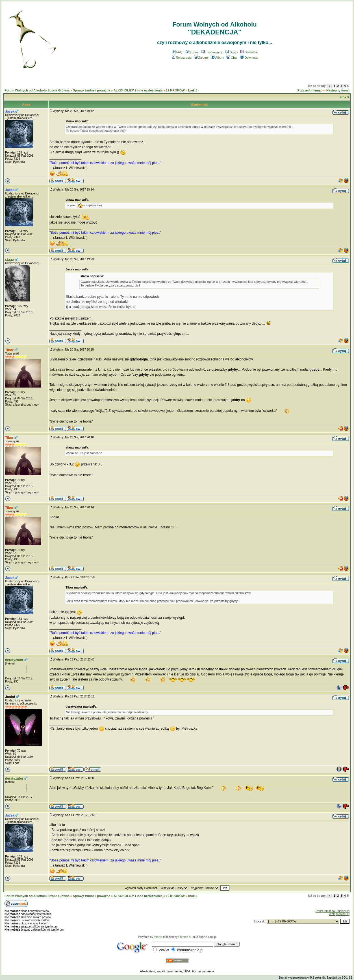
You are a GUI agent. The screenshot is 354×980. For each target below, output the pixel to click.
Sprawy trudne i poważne (92, 90)
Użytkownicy (212, 52)
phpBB (158, 937)
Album (218, 58)
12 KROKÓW (175, 90)
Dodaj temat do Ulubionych (333, 911)
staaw (10, 260)
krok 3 (193, 90)
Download (249, 58)
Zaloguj (201, 58)
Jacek (10, 111)
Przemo (183, 937)
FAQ (177, 52)
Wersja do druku (339, 914)
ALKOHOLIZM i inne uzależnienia (138, 90)
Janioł (10, 697)
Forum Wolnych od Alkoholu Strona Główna (37, 90)
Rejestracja (182, 58)
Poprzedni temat (310, 90)
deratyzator (14, 660)
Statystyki (249, 52)
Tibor (9, 350)
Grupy (232, 52)
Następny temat (338, 90)
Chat (232, 58)
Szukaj (192, 52)
